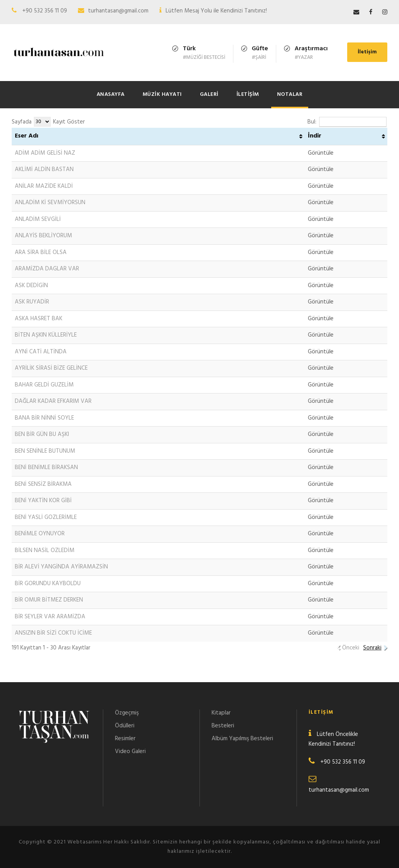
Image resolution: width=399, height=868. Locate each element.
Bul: (347, 122)
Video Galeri (130, 752)
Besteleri (223, 726)
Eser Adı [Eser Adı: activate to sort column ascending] (26, 136)
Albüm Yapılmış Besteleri (242, 739)
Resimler (125, 739)
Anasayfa (111, 94)
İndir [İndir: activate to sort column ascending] (315, 136)
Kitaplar (221, 713)
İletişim (367, 52)
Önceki (351, 648)
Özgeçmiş (127, 713)
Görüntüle (321, 153)
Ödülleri (125, 726)
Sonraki (372, 648)
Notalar (290, 94)
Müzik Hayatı (162, 94)
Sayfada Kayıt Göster (48, 122)
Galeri (209, 94)
